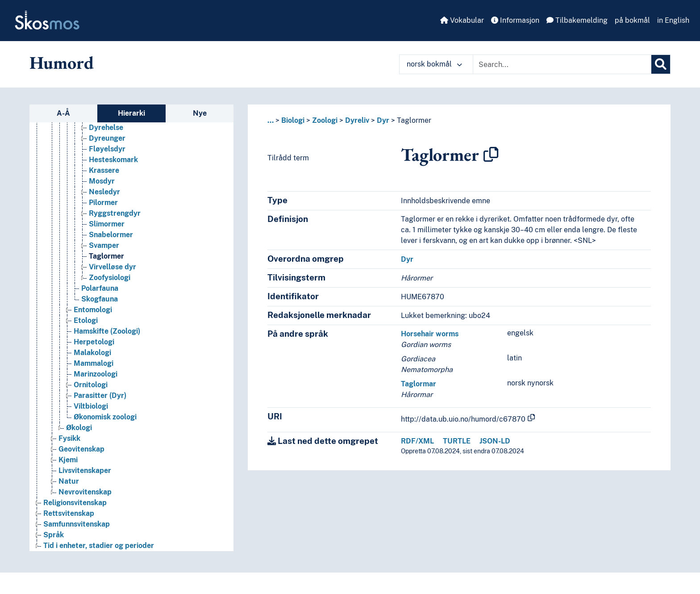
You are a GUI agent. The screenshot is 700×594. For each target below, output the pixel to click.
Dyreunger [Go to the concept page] (107, 138)
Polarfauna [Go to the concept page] (100, 288)
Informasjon (515, 20)
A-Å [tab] (63, 113)
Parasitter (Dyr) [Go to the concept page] (100, 395)
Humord (62, 63)
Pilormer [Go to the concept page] (103, 203)
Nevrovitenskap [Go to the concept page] (85, 492)
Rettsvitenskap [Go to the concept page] (69, 513)
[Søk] (661, 64)
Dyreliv (357, 120)
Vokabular (462, 20)
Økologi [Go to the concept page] (79, 428)
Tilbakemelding (577, 20)
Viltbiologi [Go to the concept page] (91, 406)
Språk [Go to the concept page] (54, 535)
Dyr (383, 120)
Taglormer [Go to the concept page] (106, 256)
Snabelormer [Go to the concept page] (111, 235)
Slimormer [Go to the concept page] (107, 224)
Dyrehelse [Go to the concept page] (106, 128)
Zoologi (325, 120)
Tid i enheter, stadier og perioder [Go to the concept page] (99, 546)
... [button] (271, 120)
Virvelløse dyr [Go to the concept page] (112, 267)
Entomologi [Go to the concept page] (93, 310)
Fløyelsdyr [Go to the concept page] (107, 149)
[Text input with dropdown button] (562, 64)
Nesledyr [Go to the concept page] (104, 192)
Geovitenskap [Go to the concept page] (81, 449)
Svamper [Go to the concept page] (104, 245)
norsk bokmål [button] (434, 64)
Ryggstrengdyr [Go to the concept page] (115, 213)
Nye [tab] (200, 113)
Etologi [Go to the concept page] (86, 320)
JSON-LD (495, 441)
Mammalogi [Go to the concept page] (94, 363)
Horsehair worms (430, 334)
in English (673, 20)
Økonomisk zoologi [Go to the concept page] (105, 417)
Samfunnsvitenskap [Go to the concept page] (77, 524)
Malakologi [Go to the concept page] (92, 353)
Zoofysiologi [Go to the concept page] (110, 278)
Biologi (293, 120)
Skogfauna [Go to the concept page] (100, 299)
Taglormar (419, 384)
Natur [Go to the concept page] (69, 481)
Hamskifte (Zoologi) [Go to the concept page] (107, 331)
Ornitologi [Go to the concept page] (91, 385)
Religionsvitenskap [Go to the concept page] (75, 503)
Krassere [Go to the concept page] (104, 170)
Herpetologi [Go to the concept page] (94, 342)
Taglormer (414, 120)
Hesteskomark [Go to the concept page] (113, 160)
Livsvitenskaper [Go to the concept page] (85, 471)
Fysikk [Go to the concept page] (69, 438)
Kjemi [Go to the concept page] (68, 460)
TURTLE (457, 441)
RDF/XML (417, 441)
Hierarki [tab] (131, 113)
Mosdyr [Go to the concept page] (102, 181)
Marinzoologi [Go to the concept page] (96, 374)
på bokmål (632, 20)
